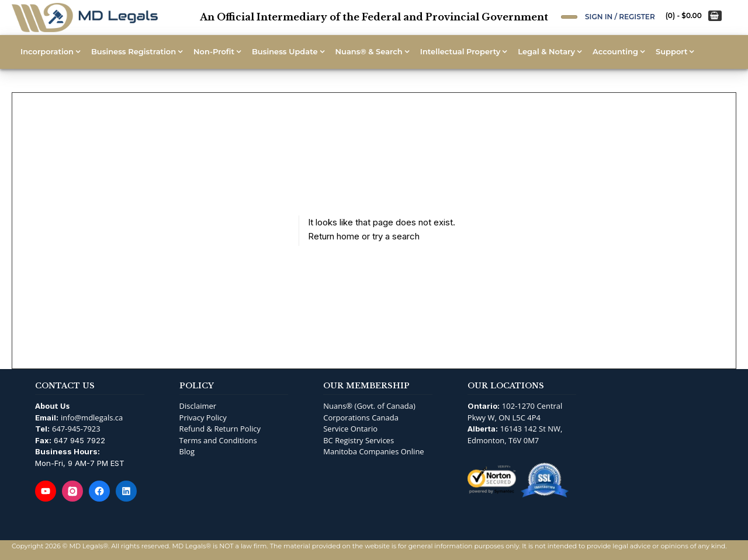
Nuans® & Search (369, 51)
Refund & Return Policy (220, 429)
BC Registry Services (359, 440)
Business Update (285, 51)
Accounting (615, 51)
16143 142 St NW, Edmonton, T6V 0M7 (515, 434)
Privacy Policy (203, 418)
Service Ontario (350, 429)
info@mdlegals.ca (92, 418)
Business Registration (134, 51)
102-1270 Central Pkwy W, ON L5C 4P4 (515, 412)
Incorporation (47, 51)
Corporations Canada (361, 418)
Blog (187, 451)
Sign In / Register (620, 17)
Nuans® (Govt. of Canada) (369, 406)
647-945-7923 (76, 429)
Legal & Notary (546, 51)
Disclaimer (198, 406)
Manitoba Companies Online (373, 451)
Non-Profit (214, 51)
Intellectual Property (460, 51)
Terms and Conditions (218, 440)
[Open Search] (569, 17)
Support (671, 51)
